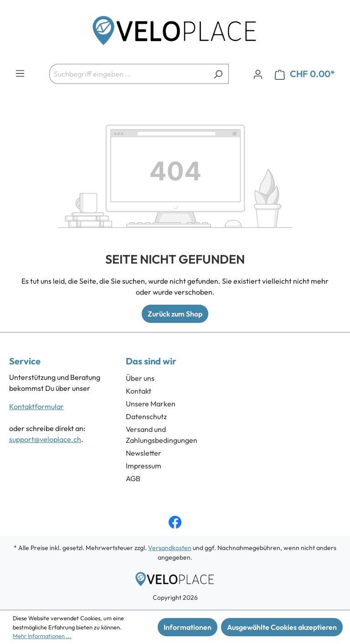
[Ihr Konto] (258, 74)
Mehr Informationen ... (42, 636)
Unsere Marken (151, 404)
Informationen (188, 627)
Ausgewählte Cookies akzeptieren (282, 627)
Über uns (140, 378)
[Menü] (20, 73)
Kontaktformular (36, 406)
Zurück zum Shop (175, 314)
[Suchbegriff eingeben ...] (129, 74)
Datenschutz (146, 416)
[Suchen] (218, 74)
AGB (133, 478)
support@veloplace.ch (45, 439)
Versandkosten (170, 548)
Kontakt (139, 391)
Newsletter (144, 453)
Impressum (144, 466)
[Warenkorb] (305, 74)
